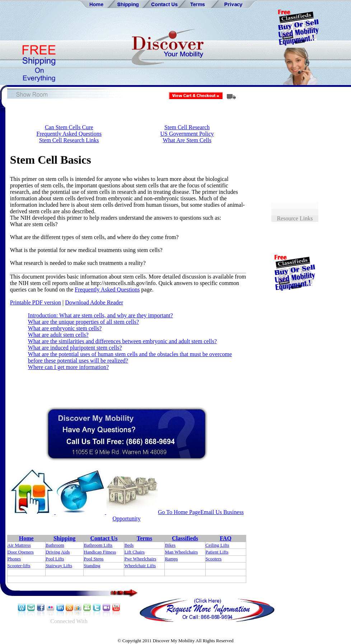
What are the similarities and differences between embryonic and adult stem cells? (122, 341)
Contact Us (104, 538)
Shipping (64, 538)
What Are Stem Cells (187, 140)
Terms (144, 538)
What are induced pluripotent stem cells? (75, 348)
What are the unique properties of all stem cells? (83, 322)
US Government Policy (187, 134)
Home (26, 538)
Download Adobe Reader (94, 302)
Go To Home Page (179, 512)
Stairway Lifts (59, 566)
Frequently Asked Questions (69, 134)
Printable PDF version (36, 302)
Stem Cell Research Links (69, 140)
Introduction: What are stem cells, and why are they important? (100, 315)
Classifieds (185, 538)
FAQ (226, 538)
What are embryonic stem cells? (65, 328)
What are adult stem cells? (58, 335)
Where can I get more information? (68, 367)
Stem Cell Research (187, 127)
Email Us (211, 512)
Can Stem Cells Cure (69, 127)
